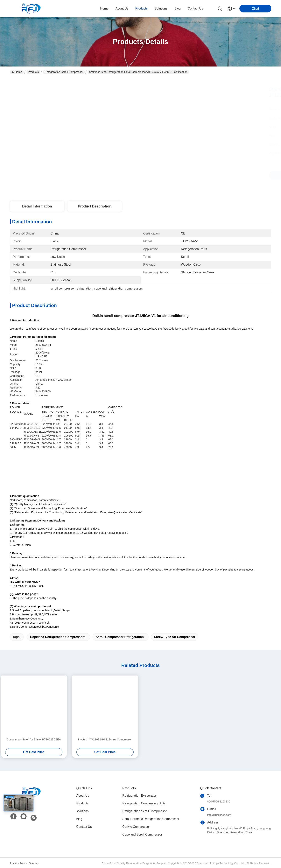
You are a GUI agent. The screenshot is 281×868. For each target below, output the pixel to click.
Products (33, 72)
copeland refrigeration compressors (58, 637)
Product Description (95, 206)
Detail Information (37, 206)
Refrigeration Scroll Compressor (64, 72)
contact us (195, 8)
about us (122, 8)
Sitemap (34, 863)
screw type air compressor (175, 637)
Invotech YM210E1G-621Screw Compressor (105, 739)
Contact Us (84, 827)
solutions (161, 8)
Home (104, 8)
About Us (83, 796)
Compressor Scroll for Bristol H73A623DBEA (34, 739)
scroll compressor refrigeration (120, 637)
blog (178, 8)
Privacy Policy (18, 863)
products (141, 8)
